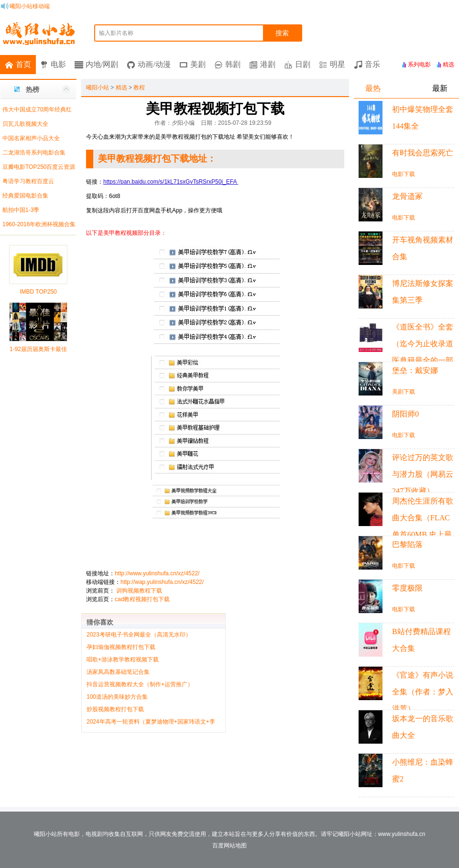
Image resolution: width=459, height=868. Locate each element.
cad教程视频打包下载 (142, 599)
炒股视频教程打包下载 (115, 709)
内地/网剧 (102, 64)
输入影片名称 (116, 33)
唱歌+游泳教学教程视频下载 (123, 659)
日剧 (303, 64)
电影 (58, 64)
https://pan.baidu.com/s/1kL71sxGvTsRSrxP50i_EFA (171, 182)
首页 (23, 64)
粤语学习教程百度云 (28, 181)
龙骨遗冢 (407, 196)
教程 (139, 88)
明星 (338, 64)
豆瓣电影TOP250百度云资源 (39, 167)
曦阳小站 (98, 88)
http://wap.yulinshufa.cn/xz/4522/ (162, 582)
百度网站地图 (229, 846)
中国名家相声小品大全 (31, 138)
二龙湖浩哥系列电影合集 (34, 153)
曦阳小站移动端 (30, 6)
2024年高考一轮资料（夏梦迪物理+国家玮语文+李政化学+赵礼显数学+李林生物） (151, 722)
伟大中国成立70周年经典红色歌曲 (36, 111)
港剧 (268, 64)
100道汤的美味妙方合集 (117, 697)
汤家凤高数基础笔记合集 (118, 672)
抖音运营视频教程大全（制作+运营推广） (140, 684)
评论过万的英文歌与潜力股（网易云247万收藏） (423, 474)
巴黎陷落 (407, 544)
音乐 (372, 64)
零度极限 (407, 588)
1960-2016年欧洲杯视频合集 (39, 224)
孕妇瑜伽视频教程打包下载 (121, 647)
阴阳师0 (405, 414)
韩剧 (233, 64)
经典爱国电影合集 (25, 196)
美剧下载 (404, 392)
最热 (373, 88)
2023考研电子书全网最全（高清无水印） (139, 635)
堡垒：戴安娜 (415, 370)
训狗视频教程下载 (139, 591)
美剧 (198, 64)
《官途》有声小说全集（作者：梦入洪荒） (423, 692)
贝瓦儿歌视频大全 (25, 124)
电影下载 (404, 174)
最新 (440, 88)
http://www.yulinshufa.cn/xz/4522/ (157, 573)
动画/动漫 (154, 64)
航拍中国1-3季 (21, 210)
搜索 (282, 33)
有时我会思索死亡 (423, 153)
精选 (121, 88)
